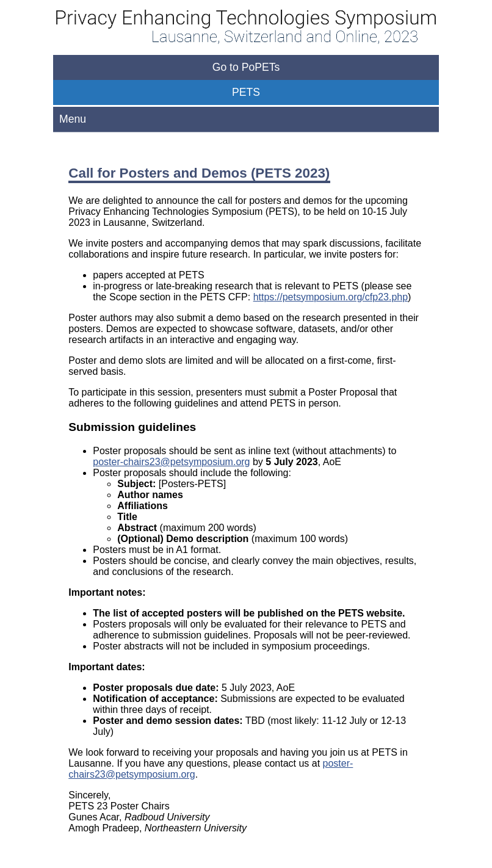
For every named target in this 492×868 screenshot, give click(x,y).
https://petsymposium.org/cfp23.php (331, 297)
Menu (73, 119)
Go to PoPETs (246, 67)
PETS (246, 92)
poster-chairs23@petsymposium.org (171, 462)
